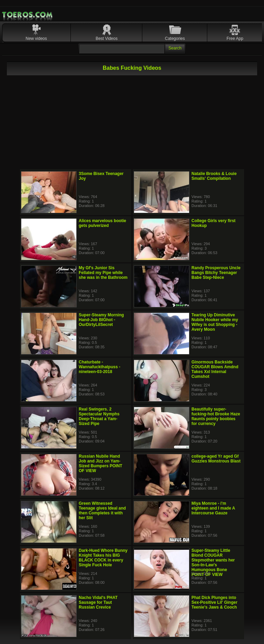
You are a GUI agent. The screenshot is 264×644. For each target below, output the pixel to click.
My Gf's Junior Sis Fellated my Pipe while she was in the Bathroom (103, 273)
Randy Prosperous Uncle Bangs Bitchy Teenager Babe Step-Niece (216, 273)
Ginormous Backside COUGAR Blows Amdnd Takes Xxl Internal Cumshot (215, 369)
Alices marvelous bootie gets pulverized (102, 223)
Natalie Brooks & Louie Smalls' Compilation (214, 176)
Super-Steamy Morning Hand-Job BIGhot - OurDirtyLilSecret (101, 320)
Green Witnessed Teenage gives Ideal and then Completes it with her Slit (102, 511)
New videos (36, 39)
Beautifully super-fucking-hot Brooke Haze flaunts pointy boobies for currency (216, 416)
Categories (175, 39)
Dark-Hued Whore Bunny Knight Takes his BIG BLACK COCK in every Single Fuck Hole (103, 558)
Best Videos (107, 39)
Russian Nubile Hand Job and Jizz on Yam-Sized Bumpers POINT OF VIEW (101, 463)
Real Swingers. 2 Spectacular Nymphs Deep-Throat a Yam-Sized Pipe (99, 416)
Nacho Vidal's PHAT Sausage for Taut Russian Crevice (98, 602)
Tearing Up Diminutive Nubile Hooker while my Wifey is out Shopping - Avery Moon (215, 322)
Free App (235, 39)
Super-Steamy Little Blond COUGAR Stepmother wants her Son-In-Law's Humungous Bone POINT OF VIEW (213, 563)
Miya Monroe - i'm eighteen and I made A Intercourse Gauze (213, 508)
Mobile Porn (28, 15)
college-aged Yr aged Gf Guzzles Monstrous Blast (216, 459)
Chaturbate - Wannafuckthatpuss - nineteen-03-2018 (100, 367)
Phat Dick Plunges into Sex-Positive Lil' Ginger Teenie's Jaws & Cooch (214, 602)
